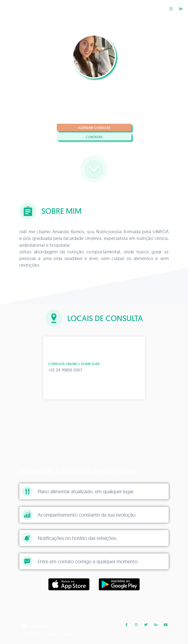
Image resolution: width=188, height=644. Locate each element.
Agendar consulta (94, 128)
